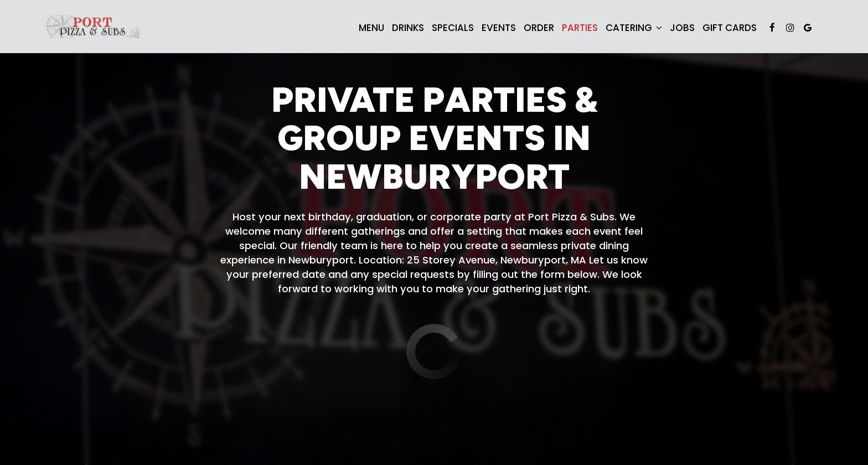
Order (539, 28)
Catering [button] (634, 28)
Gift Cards (730, 28)
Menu (371, 28)
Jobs (682, 28)
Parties (580, 28)
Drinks (408, 28)
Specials (453, 28)
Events (499, 28)
